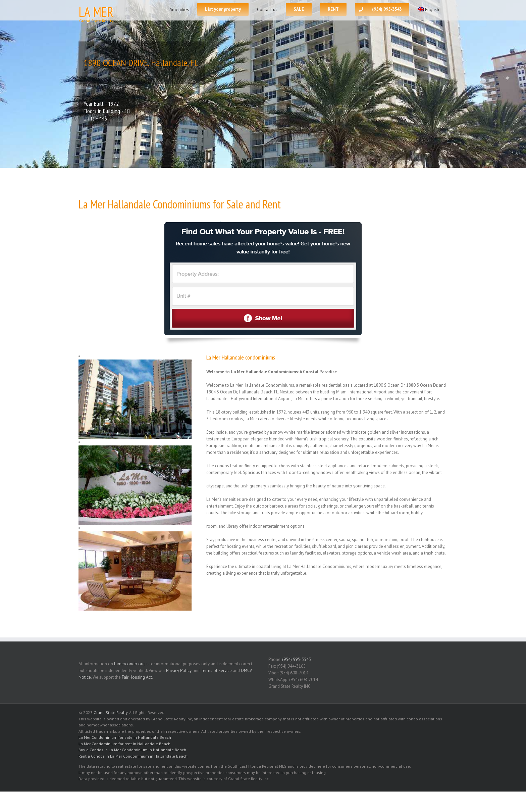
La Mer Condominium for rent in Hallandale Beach (124, 744)
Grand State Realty (111, 712)
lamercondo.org (129, 664)
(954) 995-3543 (297, 659)
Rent (272, 204)
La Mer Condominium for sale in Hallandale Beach (125, 737)
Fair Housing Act (137, 677)
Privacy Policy (179, 671)
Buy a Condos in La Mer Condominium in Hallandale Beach (132, 750)
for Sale (228, 204)
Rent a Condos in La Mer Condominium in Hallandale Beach (133, 756)
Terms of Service (216, 671)
